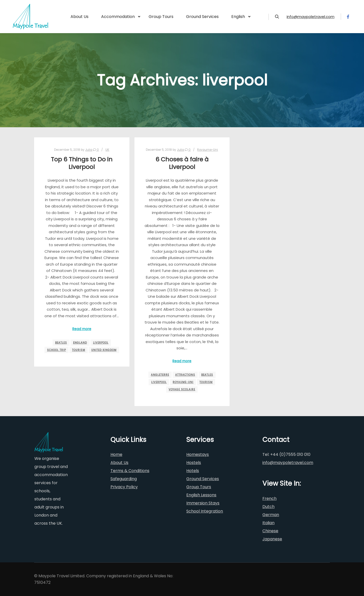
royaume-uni (183, 382)
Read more (82, 329)
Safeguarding (124, 479)
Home (116, 454)
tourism (79, 350)
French (269, 498)
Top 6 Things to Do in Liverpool (82, 163)
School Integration (205, 511)
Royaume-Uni (208, 150)
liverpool (101, 343)
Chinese (270, 531)
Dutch (268, 507)
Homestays (198, 454)
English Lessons (201, 495)
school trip (56, 350)
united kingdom (104, 350)
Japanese (272, 539)
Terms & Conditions (130, 471)
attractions (185, 375)
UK (107, 150)
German (271, 515)
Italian (268, 523)
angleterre (160, 375)
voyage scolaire (182, 389)
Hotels (193, 471)
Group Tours (199, 487)
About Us (119, 463)
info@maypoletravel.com (311, 17)
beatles (61, 343)
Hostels (194, 463)
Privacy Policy (124, 487)
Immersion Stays (203, 503)
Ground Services (203, 479)
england (80, 343)
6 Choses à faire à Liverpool (182, 163)
